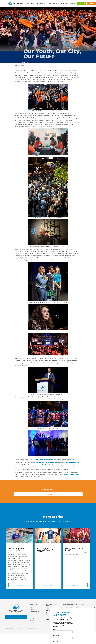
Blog (31, 607)
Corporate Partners (35, 614)
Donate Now (48, 494)
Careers (32, 609)
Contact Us (33, 620)
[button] (31, 4)
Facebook (45, 465)
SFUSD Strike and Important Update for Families (46, 550)
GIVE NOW (81, 4)
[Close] (94, 608)
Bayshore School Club (66, 607)
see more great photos (42, 460)
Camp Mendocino (34, 612)
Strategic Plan (33, 618)
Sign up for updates (16, 617)
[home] (15, 4)
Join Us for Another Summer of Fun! (16, 549)
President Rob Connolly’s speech (46, 463)
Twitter (52, 465)
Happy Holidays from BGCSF (74, 549)
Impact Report (34, 616)
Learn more (28, 522)
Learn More (20, 585)
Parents (78, 607)
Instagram (61, 465)
